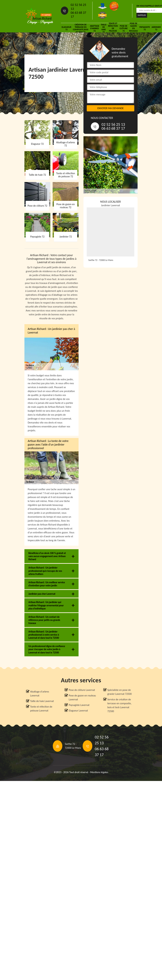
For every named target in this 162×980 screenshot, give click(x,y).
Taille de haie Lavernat (42, 701)
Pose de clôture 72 (124, 28)
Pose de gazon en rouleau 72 (133, 28)
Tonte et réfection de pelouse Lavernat (41, 709)
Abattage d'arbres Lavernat (40, 694)
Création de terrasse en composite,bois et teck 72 (81, 28)
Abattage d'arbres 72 (95, 28)
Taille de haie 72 (104, 28)
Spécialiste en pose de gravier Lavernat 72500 (120, 692)
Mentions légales (99, 772)
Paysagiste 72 (145, 28)
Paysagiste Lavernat (79, 705)
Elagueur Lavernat (78, 711)
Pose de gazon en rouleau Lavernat (82, 697)
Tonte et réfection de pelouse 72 (113, 28)
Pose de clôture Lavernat (82, 690)
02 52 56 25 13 (78, 7)
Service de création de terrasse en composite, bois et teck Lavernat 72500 (119, 705)
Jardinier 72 (156, 28)
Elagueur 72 (66, 28)
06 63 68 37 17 (78, 15)
